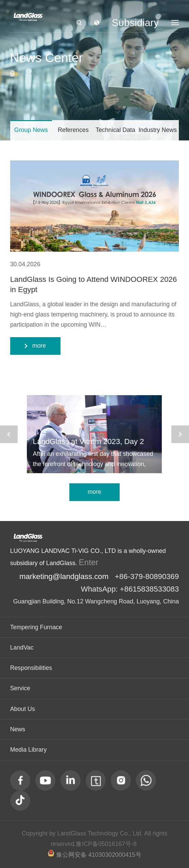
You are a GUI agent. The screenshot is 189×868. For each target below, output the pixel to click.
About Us (23, 709)
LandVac (22, 648)
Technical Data (115, 130)
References (73, 130)
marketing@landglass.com (64, 576)
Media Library (29, 750)
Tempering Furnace (36, 627)
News (18, 729)
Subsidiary (135, 23)
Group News (31, 130)
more (95, 492)
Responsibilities (31, 668)
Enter (89, 562)
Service (20, 688)
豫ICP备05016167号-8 (106, 844)
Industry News (158, 130)
